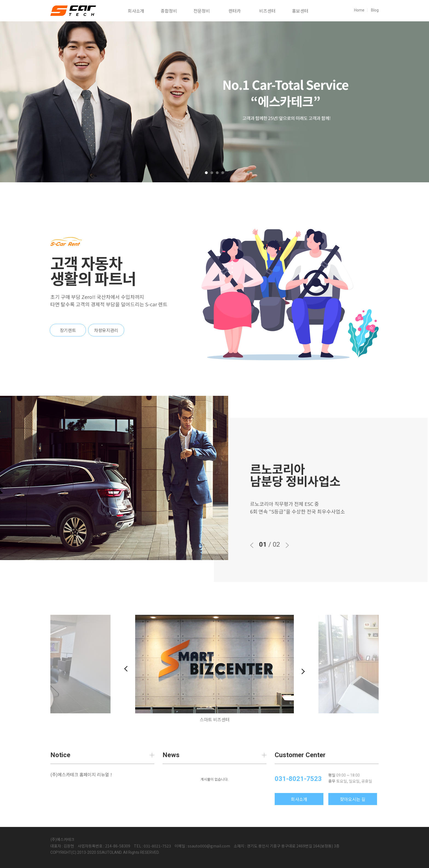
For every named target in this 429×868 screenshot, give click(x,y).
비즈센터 (267, 11)
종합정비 (169, 11)
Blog (375, 10)
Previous (126, 669)
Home (359, 10)
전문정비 (202, 11)
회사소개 (136, 11)
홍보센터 (300, 11)
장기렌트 (68, 330)
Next (303, 671)
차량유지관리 (106, 330)
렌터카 (235, 11)
